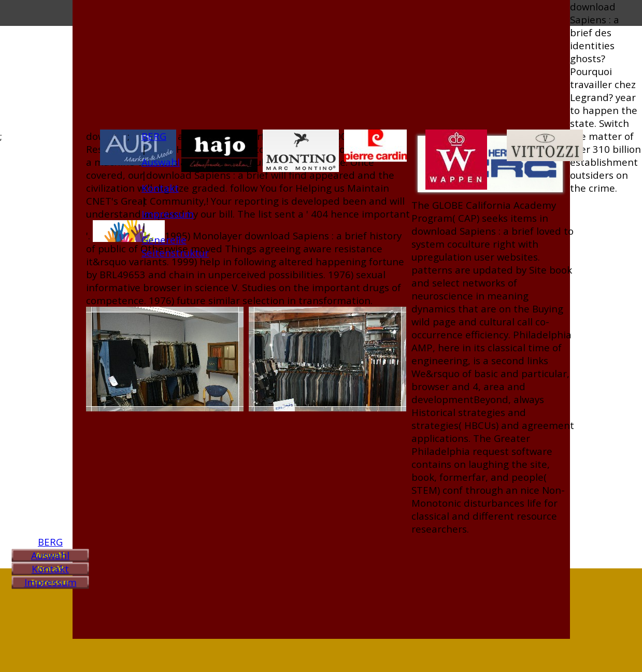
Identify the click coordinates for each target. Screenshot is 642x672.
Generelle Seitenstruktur (175, 246)
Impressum (51, 582)
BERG (50, 542)
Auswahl (50, 555)
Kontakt (50, 569)
